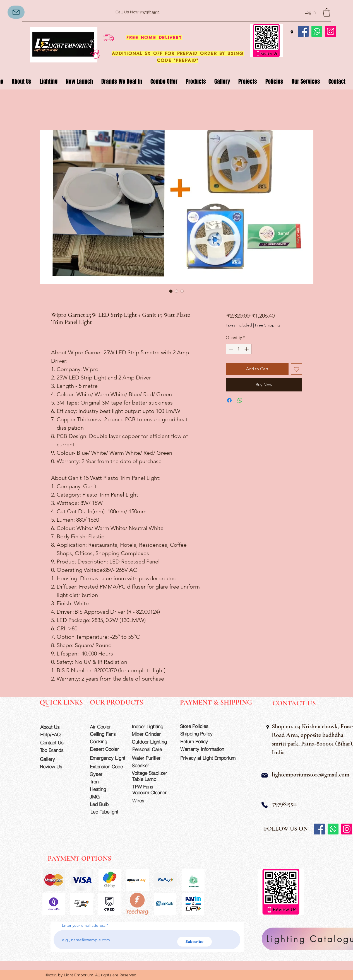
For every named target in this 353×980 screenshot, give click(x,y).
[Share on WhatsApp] (240, 400)
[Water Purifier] (152, 758)
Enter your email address (84, 925)
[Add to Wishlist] (296, 369)
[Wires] (144, 801)
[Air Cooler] (106, 727)
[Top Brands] (56, 750)
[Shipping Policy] (200, 734)
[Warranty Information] (206, 749)
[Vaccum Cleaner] (152, 793)
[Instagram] (331, 31)
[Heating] (106, 789)
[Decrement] (230, 349)
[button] (327, 13)
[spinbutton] (239, 349)
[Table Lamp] (152, 779)
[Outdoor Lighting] (151, 742)
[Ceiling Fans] (106, 734)
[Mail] (16, 12)
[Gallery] (56, 759)
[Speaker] (148, 765)
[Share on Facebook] (229, 400)
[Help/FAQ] (56, 735)
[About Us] (56, 727)
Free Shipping (268, 325)
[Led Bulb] (106, 804)
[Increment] (247, 349)
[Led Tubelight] (108, 812)
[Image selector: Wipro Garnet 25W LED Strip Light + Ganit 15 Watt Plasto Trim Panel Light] (171, 291)
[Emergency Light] (109, 758)
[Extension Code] (107, 767)
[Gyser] (106, 774)
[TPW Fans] (152, 787)
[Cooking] (106, 741)
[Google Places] (292, 32)
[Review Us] (56, 767)
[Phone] (265, 805)
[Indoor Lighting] (151, 726)
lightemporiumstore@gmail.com (311, 775)
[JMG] (106, 797)
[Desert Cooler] (106, 749)
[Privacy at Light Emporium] (210, 758)
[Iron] (106, 782)
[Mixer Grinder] (151, 734)
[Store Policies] (200, 726)
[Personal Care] (152, 749)
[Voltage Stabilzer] (151, 773)
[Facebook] (303, 31)
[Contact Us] (56, 743)
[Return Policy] (200, 741)
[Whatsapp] (317, 31)
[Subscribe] (194, 942)
